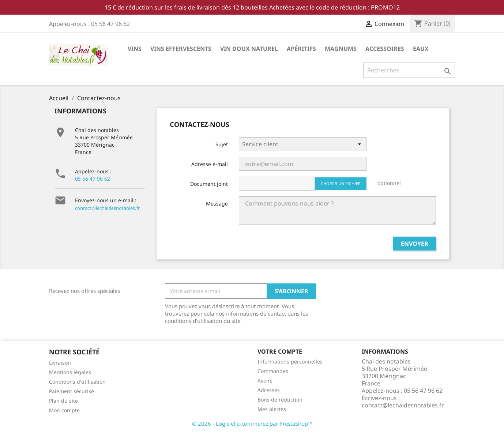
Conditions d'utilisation (77, 382)
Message (217, 204)
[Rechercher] (409, 70)
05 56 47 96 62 (93, 179)
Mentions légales (70, 372)
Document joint (209, 184)
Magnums (341, 49)
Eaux (421, 49)
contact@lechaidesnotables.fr (107, 208)
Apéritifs (301, 49)
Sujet (222, 144)
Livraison (60, 363)
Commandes (273, 371)
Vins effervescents (181, 49)
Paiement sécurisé (72, 391)
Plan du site (63, 401)
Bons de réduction (280, 400)
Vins (135, 49)
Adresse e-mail (210, 164)
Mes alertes (272, 409)
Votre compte (280, 351)
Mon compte (64, 410)
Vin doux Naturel (249, 49)
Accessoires (385, 49)
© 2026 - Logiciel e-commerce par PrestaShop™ (252, 423)
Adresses (269, 390)
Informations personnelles (290, 362)
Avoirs (265, 381)
